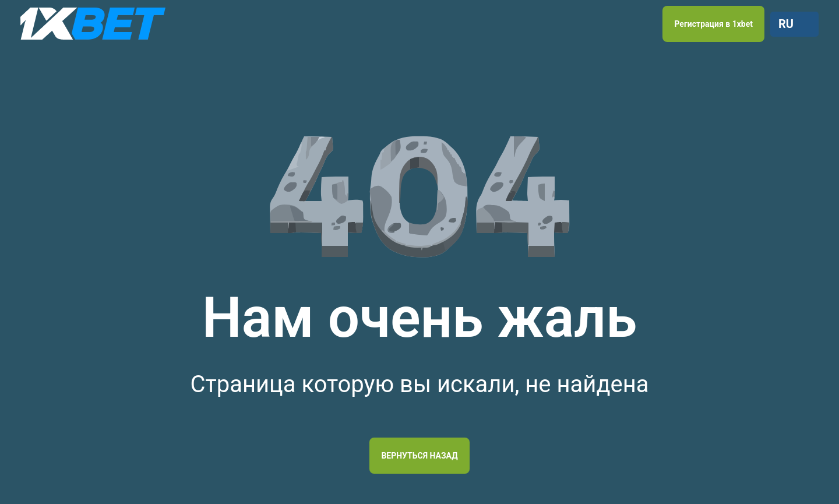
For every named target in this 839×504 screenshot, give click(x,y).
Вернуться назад (419, 456)
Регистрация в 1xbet (713, 24)
